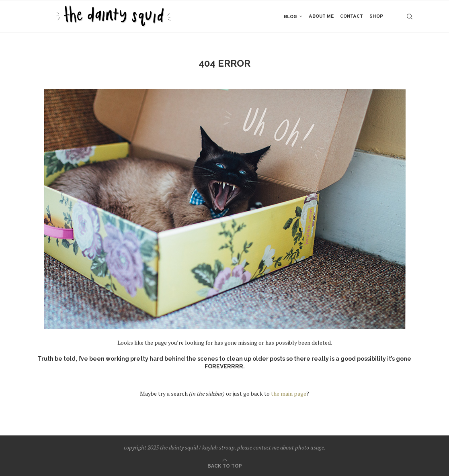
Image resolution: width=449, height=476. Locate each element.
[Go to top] (225, 465)
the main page (289, 393)
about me (321, 16)
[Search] (410, 16)
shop (376, 16)
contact (352, 16)
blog (290, 17)
